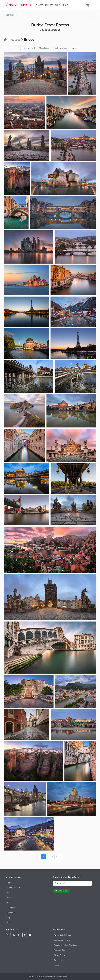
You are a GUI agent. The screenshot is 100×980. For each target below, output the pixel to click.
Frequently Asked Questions (65, 945)
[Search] (94, 15)
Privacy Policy (59, 955)
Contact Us (58, 960)
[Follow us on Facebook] (8, 935)
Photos (40, 5)
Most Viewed (29, 48)
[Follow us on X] (14, 935)
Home (9, 893)
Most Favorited (60, 48)
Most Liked (44, 48)
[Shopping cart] (87, 5)
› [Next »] (61, 857)
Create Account (13, 887)
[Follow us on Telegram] (30, 935)
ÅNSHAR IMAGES (19, 5)
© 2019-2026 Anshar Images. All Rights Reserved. (50, 976)
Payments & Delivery (62, 935)
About (66, 5)
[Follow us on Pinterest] (25, 935)
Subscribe (61, 891)
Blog (58, 5)
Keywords (11, 913)
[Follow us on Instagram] (19, 935)
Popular (10, 902)
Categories (11, 908)
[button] (92, 4)
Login (9, 883)
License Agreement (62, 940)
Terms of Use (59, 950)
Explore (50, 5)
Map (9, 918)
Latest (74, 48)
